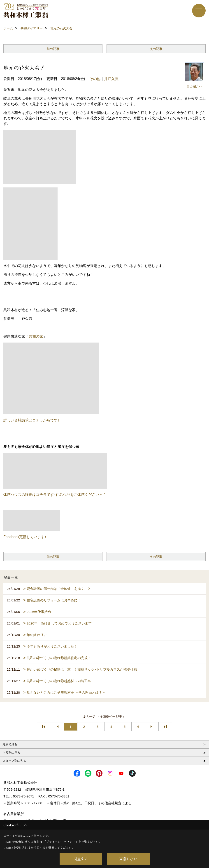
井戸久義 (111, 79)
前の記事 (53, 49)
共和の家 (36, 336)
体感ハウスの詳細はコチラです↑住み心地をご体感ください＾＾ (55, 495)
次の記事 (156, 49)
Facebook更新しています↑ (25, 537)
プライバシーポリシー (61, 842)
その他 (95, 79)
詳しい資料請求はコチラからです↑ (31, 420)
